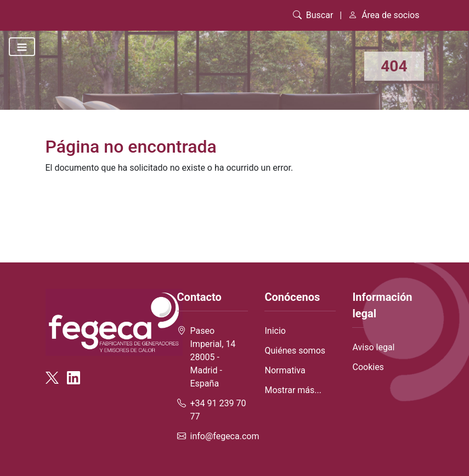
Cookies (368, 367)
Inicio (275, 331)
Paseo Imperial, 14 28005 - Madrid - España (213, 357)
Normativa (285, 370)
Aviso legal (373, 347)
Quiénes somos (295, 351)
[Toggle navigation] (22, 47)
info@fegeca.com (225, 436)
